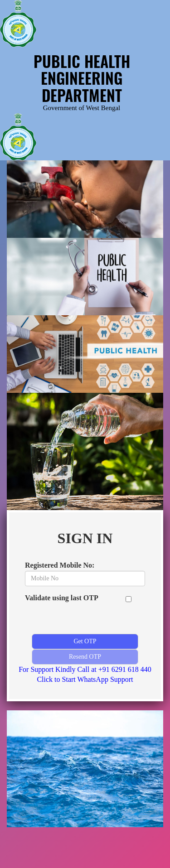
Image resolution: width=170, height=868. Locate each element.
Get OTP (85, 641)
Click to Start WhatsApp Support (85, 679)
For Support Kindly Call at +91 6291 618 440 (85, 669)
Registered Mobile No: (60, 565)
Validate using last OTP (62, 598)
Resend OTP (85, 657)
